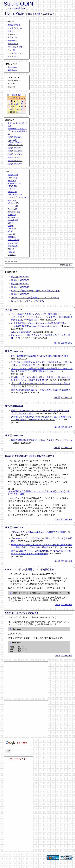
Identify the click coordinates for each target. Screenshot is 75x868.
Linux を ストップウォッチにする (27, 301)
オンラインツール (15, 28)
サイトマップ (13, 56)
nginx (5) (11, 234)
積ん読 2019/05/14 (15, 137)
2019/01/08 (66, 605)
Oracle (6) (12, 228)
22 (11, 109)
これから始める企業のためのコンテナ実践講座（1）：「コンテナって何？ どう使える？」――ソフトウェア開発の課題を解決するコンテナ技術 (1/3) (42, 317)
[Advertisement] (26, 683)
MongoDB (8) (13, 220)
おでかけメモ (13, 44)
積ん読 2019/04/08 (15, 164)
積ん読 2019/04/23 (15, 151)
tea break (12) (13, 217)
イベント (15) (13, 206)
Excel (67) (12, 181)
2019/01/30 (66, 397)
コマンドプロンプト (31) (18, 197)
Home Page (14, 13)
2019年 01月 (17, 95)
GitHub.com (12, 70)
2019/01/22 (66, 427)
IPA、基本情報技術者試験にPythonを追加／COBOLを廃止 (40, 356)
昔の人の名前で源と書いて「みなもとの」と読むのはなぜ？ (41, 390)
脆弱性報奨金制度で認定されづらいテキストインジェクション (42, 440)
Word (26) (12, 200)
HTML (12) (12, 215)
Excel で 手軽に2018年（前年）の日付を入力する (35, 291)
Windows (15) (13, 203)
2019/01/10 (66, 447)
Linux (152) (12, 178)
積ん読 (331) (13, 175)
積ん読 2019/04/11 (15, 161)
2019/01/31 (66, 343)
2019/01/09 (66, 519)
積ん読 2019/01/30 (20, 280)
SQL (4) (11, 249)
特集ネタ (11, 31)
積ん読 (57, 343)
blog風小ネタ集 (33, 14)
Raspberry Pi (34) (15, 194)
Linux (58, 605)
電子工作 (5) (13, 246)
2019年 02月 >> (66, 265)
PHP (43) (11, 189)
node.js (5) (12, 237)
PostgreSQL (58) (14, 183)
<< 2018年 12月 (11, 262)
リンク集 (11, 50)
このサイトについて (16, 53)
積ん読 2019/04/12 (15, 157)
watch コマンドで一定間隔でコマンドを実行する (35, 298)
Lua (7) (11, 226)
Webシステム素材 (15, 47)
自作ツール (12, 37)
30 (14, 112)
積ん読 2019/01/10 (20, 287)
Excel (58, 519)
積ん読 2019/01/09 (20, 294)
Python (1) (12, 255)
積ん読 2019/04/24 (15, 148)
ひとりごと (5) (14, 240)
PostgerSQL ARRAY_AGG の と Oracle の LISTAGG (16, 142)
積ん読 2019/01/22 (20, 284)
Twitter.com (12, 67)
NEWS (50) (12, 186)
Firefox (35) (12, 192)
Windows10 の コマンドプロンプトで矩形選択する (18, 131)
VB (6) (10, 231)
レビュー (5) (13, 243)
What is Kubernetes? (21, 332)
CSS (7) (11, 223)
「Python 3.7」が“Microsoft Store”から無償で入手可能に (39, 532)
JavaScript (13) (14, 212)
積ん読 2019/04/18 (15, 154)
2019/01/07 (66, 659)
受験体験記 (12, 40)
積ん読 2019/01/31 (20, 277)
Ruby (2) (11, 252)
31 (17, 112)
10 (17, 104)
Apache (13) (13, 209)
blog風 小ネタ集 (14, 25)
